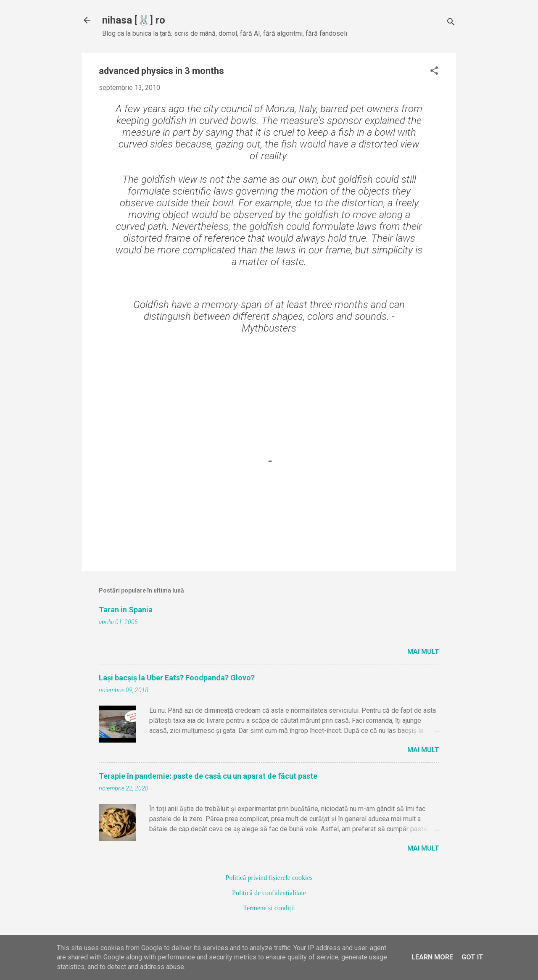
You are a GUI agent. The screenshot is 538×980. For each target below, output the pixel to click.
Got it (472, 957)
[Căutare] (451, 23)
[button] (434, 71)
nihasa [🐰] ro (134, 20)
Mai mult (423, 652)
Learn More (432, 957)
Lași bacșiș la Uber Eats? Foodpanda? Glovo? (177, 678)
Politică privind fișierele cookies (269, 878)
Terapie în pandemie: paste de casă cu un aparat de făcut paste (208, 776)
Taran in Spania (126, 610)
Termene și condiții (269, 908)
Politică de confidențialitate (269, 893)
